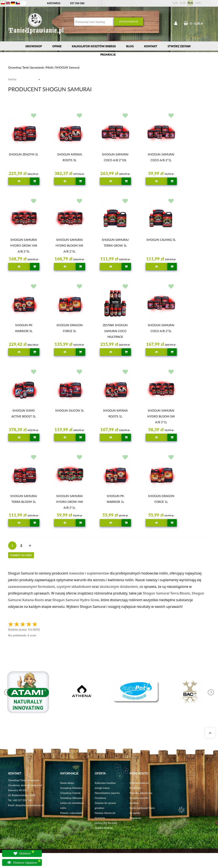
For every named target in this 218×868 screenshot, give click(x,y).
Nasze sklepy (67, 783)
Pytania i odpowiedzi (72, 813)
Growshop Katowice (71, 788)
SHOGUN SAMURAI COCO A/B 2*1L (161, 157)
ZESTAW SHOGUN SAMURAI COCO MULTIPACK (115, 331)
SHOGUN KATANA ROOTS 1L (115, 413)
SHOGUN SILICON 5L (70, 410)
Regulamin (135, 818)
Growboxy (100, 798)
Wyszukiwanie (129, 22)
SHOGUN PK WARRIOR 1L (115, 499)
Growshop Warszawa (72, 798)
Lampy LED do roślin (106, 823)
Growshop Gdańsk (70, 793)
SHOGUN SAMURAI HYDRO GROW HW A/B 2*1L (70, 502)
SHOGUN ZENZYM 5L (24, 154)
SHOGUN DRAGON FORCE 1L (161, 499)
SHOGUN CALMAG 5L (161, 240)
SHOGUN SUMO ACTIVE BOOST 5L (24, 413)
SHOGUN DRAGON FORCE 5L (70, 328)
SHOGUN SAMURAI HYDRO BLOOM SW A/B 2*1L (161, 416)
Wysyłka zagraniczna (141, 793)
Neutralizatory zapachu (107, 793)
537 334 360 (77, 3)
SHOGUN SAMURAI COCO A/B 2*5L (161, 328)
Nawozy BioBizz (103, 828)
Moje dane (135, 788)
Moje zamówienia (139, 783)
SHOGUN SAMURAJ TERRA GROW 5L (115, 243)
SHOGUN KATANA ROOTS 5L (70, 157)
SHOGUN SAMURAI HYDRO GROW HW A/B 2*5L (24, 245)
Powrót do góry (21, 555)
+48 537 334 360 (22, 800)
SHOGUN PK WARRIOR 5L (24, 328)
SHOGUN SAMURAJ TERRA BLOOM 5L (24, 499)
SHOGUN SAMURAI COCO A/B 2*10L (115, 157)
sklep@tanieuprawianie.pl (29, 805)
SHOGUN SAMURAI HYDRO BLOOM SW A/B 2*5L (69, 245)
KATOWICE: (54, 3)
